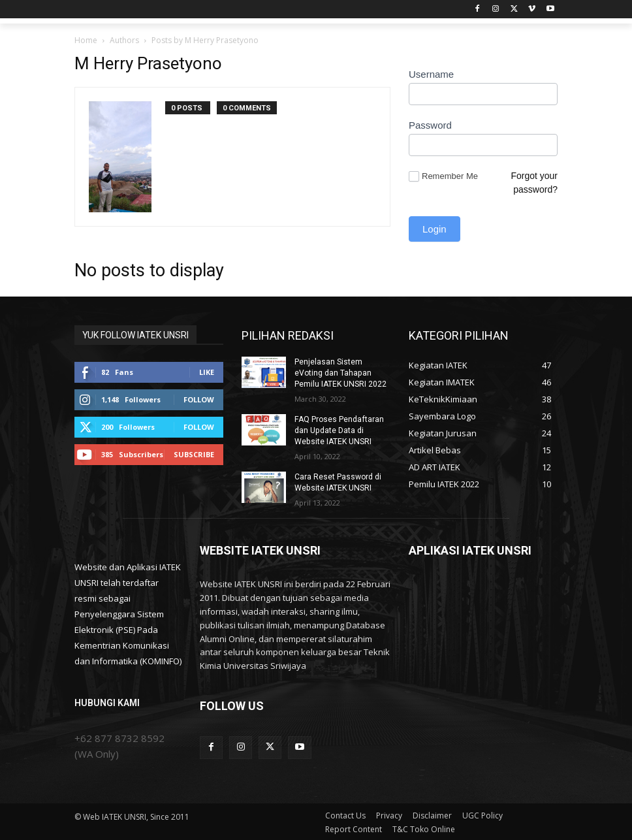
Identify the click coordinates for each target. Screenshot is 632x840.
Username (431, 74)
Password (430, 125)
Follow (199, 399)
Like (207, 372)
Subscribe (194, 454)
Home (86, 40)
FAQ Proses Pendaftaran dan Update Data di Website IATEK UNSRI (339, 430)
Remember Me (443, 177)
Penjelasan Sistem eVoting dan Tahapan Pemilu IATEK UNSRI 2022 (340, 373)
